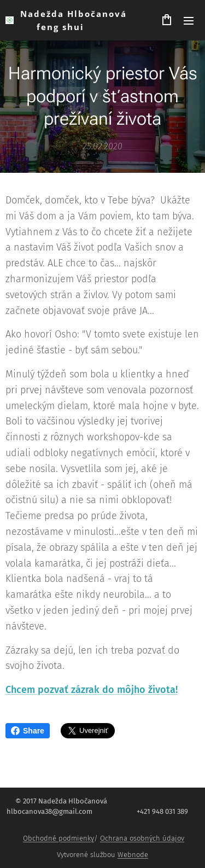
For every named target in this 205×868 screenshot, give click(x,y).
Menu (189, 21)
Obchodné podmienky (58, 838)
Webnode (133, 855)
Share (28, 731)
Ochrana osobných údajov (142, 838)
